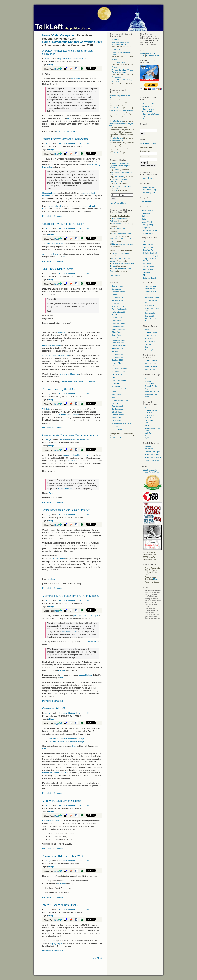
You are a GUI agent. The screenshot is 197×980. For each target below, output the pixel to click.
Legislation (116, 386)
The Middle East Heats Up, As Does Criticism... (123, 81)
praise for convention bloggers (86, 616)
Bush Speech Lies (118, 229)
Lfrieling (117, 170)
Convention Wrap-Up (54, 708)
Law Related (116, 383)
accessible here (85, 675)
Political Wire (148, 269)
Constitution (116, 321)
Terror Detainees (118, 338)
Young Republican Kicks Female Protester (66, 510)
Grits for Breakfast (150, 253)
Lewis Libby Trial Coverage (122, 389)
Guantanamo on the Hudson (68, 415)
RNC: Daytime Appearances (122, 244)
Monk (155, 579)
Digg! (57, 69)
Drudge (52, 493)
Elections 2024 (117, 300)
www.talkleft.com (69, 632)
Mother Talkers (149, 266)
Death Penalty (117, 335)
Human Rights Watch (153, 457)
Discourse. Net (150, 292)
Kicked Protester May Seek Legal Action (65, 139)
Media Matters (150, 338)
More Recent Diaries (119, 203)
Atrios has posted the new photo (56, 356)
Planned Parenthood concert (54, 773)
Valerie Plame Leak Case (121, 423)
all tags (51, 65)
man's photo (73, 461)
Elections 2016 (117, 295)
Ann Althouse (150, 289)
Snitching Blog (150, 316)
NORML (148, 433)
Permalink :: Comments (67, 131)
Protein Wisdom (151, 366)
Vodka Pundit (150, 369)
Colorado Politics (151, 386)
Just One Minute (151, 361)
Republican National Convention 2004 (74, 59)
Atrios (65, 257)
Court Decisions (118, 326)
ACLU (147, 408)
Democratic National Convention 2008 (77, 42)
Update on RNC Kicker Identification (63, 224)
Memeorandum (147, 201)
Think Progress (147, 233)
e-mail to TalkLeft (54, 206)
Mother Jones (150, 341)
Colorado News (117, 286)
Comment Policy (152, 56)
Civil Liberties (117, 318)
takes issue (76, 79)
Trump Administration (120, 309)
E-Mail (142, 56)
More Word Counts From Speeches (62, 801)
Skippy (146, 275)
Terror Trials (116, 421)
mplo (115, 183)
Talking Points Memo (149, 231)
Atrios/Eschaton (148, 210)
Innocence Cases (118, 372)
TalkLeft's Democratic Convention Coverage (66, 741)
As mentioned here (50, 254)
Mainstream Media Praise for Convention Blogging (71, 596)
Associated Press (65, 489)
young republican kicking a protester (78, 455)
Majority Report (56, 943)
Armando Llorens (148, 187)
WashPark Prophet (152, 392)
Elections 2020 (117, 360)
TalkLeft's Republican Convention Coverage (66, 739)
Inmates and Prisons (119, 369)
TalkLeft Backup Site (149, 103)
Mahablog (147, 264)
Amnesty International (149, 448)
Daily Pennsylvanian (54, 244)
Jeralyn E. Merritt (148, 178)
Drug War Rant (149, 250)
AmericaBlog (148, 244)
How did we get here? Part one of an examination (121, 97)
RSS (154, 54)
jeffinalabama (118, 108)
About (148, 54)
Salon (147, 347)
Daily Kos (145, 216)
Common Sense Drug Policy (151, 411)
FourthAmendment (152, 297)
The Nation (149, 344)
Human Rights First (152, 454)
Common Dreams (151, 333)
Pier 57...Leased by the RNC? (59, 389)
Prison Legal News (152, 460)
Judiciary (115, 377)
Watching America (151, 350)
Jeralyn (48, 143)
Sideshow (147, 272)
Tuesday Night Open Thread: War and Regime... (122, 71)
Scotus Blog (149, 305)
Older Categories (63, 35)
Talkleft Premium (118, 415)
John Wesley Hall (148, 193)
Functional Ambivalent (52, 821)
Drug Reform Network (150, 416)
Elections (115, 351)
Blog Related (116, 315)
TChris (48, 59)
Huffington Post (150, 336)
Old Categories (117, 409)
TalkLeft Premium (148, 119)
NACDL (148, 425)
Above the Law (150, 286)
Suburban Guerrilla (150, 278)
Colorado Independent (149, 382)
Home (46, 35)
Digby (144, 219)
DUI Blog (148, 295)
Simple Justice (150, 313)
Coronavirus (116, 289)
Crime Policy (116, 332)
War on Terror (117, 429)
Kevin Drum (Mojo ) (150, 256)
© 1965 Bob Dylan (117, 438)
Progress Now (150, 389)
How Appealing (147, 225)
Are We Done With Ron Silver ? (60, 905)
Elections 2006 (117, 354)
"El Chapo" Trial (118, 348)
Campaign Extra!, (50, 193)
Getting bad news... (118, 141)
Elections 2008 (117, 357)
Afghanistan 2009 (118, 312)
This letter (47, 409)
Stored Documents (119, 346)
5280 (145, 241)
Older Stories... (116, 275)
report (70, 118)
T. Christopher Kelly (149, 190)
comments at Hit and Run (69, 374)
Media (114, 392)
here (62, 678)
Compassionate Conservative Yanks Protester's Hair (71, 435)
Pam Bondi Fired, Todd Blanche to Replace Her (121, 44)
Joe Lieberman (117, 374)
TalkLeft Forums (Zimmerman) (148, 110)
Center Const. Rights (153, 452)
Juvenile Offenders (119, 380)
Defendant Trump (118, 292)
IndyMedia (61, 884)
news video (58, 559)
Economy (115, 303)
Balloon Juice (93, 642)
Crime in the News (119, 329)
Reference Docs (118, 306)
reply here (51, 579)
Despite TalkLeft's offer (52, 345)
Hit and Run (63, 332)
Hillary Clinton (117, 366)
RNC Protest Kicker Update (58, 269)
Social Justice (117, 418)
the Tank (62, 670)
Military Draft (116, 395)
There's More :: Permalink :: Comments (78, 381)
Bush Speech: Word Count (121, 224)
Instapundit (146, 228)
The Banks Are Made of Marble (122, 111)
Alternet (148, 330)
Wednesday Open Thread (121, 62)
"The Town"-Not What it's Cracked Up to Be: (120, 180)
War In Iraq (116, 426)
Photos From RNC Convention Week (63, 856)
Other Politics (117, 412)
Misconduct (116, 397)
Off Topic (115, 403)
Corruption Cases (118, 323)
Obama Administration (120, 400)
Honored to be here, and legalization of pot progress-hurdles (120, 166)
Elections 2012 (117, 298)
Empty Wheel (147, 222)
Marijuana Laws (148, 106)
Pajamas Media (151, 364)
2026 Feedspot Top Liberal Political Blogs (151, 471)
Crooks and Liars (148, 213)
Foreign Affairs (117, 363)
